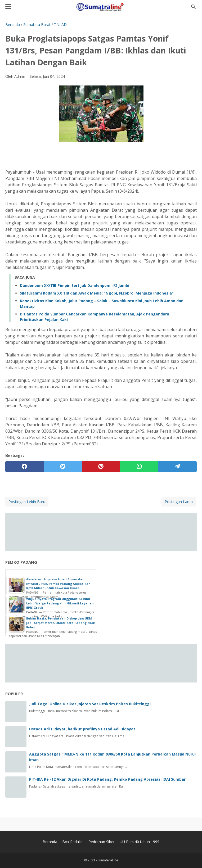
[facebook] (24, 467)
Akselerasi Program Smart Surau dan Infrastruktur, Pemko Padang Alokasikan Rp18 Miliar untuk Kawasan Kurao (58, 584)
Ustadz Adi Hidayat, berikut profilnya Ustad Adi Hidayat (82, 729)
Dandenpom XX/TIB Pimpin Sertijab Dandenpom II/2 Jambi (75, 285)
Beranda (50, 842)
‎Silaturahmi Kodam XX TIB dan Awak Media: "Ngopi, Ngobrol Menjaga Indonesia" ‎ (97, 293)
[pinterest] (101, 467)
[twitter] (63, 467)
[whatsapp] (139, 467)
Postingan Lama (179, 502)
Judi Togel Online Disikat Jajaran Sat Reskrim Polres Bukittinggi (90, 704)
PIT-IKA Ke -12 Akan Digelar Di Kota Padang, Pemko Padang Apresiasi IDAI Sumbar (107, 779)
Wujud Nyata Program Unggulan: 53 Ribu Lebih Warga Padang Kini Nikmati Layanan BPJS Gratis (60, 603)
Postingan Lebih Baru (27, 502)
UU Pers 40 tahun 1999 (140, 842)
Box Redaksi (73, 842)
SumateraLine (108, 860)
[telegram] (178, 467)
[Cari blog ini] (194, 7)
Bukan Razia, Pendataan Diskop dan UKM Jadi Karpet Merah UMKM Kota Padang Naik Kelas (60, 623)
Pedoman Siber (102, 842)
